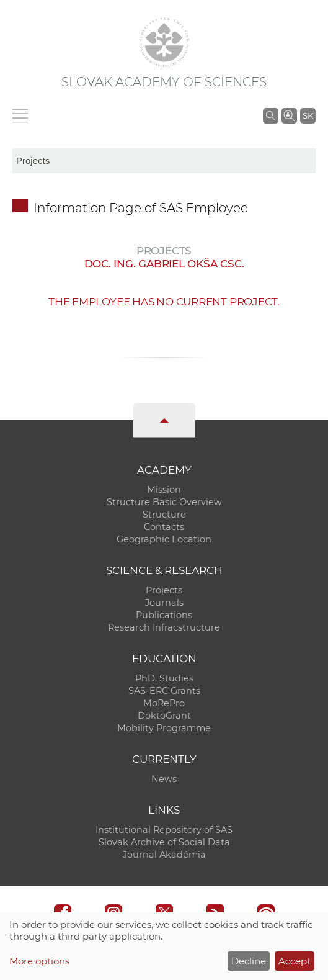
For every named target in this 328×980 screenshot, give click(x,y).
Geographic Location (164, 539)
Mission (164, 490)
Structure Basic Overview (164, 502)
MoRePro (164, 703)
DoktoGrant (164, 716)
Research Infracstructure (164, 627)
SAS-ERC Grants (164, 691)
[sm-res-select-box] (164, 161)
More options (39, 961)
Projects (164, 590)
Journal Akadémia (164, 855)
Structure (164, 515)
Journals (164, 603)
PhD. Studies (164, 678)
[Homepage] (164, 42)
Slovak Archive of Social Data (164, 842)
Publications (164, 615)
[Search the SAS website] (271, 115)
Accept (295, 961)
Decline (249, 961)
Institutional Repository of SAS (164, 830)
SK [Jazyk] (308, 115)
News (164, 779)
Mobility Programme (164, 728)
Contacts (164, 527)
